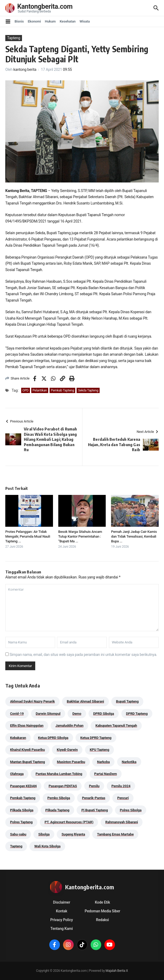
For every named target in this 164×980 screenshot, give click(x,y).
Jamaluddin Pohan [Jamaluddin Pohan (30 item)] (69, 726)
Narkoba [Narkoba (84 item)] (103, 762)
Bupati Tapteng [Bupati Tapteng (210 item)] (127, 701)
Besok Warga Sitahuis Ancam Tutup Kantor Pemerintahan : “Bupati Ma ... (80, 536)
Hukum (50, 21)
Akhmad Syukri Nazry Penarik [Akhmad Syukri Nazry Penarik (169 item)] (32, 701)
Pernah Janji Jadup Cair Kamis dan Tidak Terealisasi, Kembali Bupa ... (134, 536)
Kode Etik (102, 902)
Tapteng (14, 38)
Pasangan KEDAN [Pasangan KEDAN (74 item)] (23, 786)
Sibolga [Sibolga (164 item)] (44, 834)
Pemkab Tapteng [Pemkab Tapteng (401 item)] (23, 798)
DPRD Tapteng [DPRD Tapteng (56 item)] (137, 714)
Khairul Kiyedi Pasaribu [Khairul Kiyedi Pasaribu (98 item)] (27, 750)
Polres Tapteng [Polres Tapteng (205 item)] (21, 822)
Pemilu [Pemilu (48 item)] (94, 786)
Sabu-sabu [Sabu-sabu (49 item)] (18, 834)
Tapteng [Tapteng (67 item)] (16, 846)
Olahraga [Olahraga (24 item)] (17, 774)
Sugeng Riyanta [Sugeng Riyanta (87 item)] (73, 834)
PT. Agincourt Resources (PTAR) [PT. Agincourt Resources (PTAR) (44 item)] (69, 822)
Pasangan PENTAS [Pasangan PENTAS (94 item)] (63, 786)
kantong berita (25, 69)
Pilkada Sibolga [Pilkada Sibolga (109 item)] (22, 810)
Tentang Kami (61, 929)
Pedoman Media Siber (103, 911)
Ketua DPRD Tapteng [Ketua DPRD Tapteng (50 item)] (96, 738)
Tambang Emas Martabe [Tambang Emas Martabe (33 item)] (115, 834)
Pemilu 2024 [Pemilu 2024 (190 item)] (121, 786)
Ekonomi (34, 21)
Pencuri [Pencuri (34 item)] (123, 798)
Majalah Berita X (117, 971)
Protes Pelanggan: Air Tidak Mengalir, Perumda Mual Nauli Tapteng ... (28, 536)
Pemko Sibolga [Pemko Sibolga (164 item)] (59, 798)
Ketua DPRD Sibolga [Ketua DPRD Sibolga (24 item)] (53, 738)
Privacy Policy (62, 920)
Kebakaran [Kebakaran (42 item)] (18, 738)
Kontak (62, 911)
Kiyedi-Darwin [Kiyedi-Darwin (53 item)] (67, 750)
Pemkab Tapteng (62, 390)
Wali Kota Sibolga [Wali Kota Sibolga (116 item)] (47, 846)
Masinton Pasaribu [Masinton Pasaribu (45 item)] (71, 762)
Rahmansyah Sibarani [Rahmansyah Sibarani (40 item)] (122, 822)
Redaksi (102, 920)
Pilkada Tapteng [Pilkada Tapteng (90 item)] (57, 810)
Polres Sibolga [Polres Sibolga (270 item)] (131, 810)
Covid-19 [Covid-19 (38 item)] (17, 714)
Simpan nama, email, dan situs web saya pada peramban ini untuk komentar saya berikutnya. (83, 655)
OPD (26, 390)
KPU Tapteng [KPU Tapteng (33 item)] (99, 750)
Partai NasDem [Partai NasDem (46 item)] (106, 774)
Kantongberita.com (45, 6)
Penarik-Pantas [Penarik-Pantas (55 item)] (94, 798)
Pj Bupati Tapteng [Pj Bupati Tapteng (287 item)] (95, 810)
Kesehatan (68, 21)
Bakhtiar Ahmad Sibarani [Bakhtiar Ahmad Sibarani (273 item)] (85, 701)
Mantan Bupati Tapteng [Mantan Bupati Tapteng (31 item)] (28, 762)
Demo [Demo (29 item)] (77, 714)
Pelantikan (40, 390)
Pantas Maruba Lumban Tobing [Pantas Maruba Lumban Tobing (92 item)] (59, 774)
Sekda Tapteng (88, 390)
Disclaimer (62, 902)
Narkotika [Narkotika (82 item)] (129, 762)
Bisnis (19, 21)
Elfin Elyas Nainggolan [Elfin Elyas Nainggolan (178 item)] (27, 726)
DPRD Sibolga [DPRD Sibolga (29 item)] (104, 714)
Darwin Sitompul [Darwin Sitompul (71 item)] (48, 714)
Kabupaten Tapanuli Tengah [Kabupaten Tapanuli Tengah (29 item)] (116, 726)
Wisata (85, 21)
